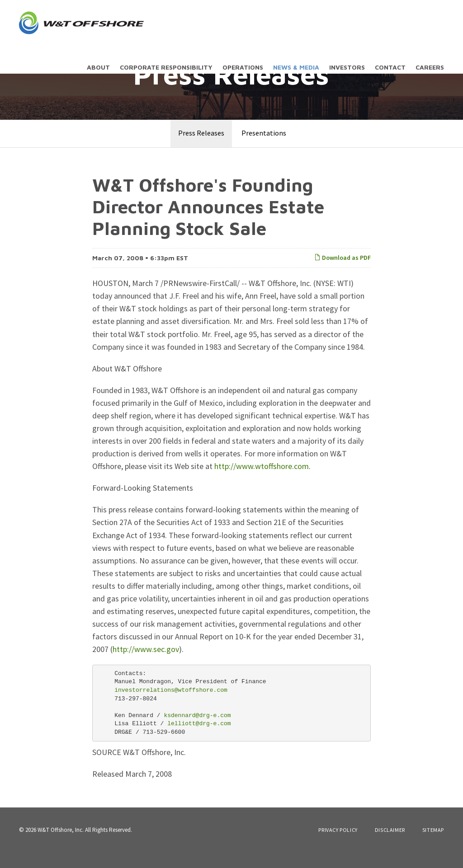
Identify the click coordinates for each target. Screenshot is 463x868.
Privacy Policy (338, 846)
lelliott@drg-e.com (199, 739)
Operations (243, 67)
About (98, 67)
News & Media (296, 67)
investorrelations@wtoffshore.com (171, 706)
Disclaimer (390, 846)
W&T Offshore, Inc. (61, 846)
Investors (347, 67)
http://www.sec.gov (146, 665)
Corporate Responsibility (166, 67)
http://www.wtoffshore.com (262, 482)
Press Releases (201, 149)
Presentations (264, 149)
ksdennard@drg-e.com (197, 731)
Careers (430, 67)
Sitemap (433, 846)
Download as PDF (343, 273)
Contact (390, 67)
